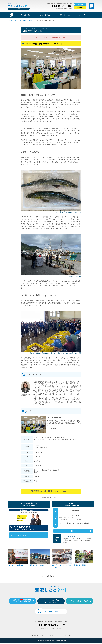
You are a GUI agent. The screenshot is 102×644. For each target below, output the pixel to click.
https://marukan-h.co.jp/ (54, 430)
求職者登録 (81, 5)
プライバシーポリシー (55, 636)
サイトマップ (67, 636)
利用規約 (43, 636)
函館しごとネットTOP (15, 21)
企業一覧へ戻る (51, 578)
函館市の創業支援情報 (83, 603)
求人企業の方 (52, 613)
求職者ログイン (81, 8)
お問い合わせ (35, 636)
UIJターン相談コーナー (30, 21)
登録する (73, 532)
